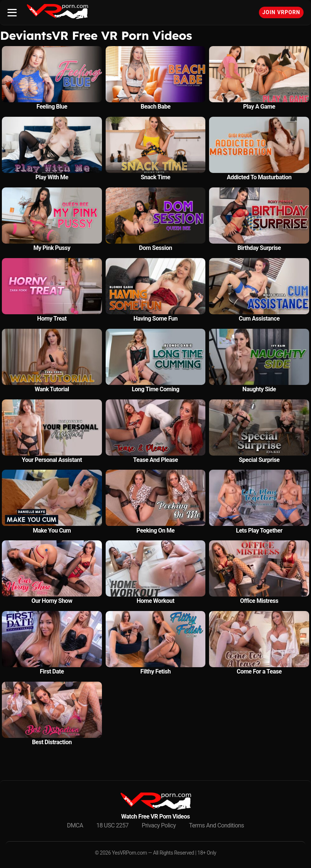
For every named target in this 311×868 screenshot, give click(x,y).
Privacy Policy (159, 825)
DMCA (75, 825)
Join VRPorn (281, 12)
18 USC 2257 (113, 825)
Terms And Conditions (217, 825)
